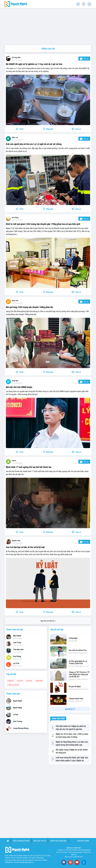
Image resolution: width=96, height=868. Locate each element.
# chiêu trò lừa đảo (13, 685)
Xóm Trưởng (18, 721)
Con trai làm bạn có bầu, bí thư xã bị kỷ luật (25, 547)
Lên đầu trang (83, 841)
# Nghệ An (10, 681)
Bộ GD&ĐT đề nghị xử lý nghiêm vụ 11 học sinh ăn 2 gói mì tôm (34, 64)
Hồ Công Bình (16, 57)
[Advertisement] (48, 26)
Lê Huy (16, 715)
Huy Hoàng (17, 656)
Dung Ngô (15, 381)
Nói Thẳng (15, 218)
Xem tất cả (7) (70, 709)
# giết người (39, 681)
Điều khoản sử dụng (21, 841)
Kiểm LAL (15, 137)
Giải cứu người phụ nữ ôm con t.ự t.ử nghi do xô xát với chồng (34, 144)
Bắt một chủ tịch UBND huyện (19, 387)
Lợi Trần (16, 663)
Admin (14, 461)
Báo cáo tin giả (40, 841)
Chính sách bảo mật (58, 841)
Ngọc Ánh (15, 301)
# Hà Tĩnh (20, 681)
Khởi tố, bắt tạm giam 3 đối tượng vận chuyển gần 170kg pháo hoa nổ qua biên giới (43, 224)
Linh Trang (17, 643)
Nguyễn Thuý (16, 541)
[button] (76, 129)
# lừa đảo (29, 681)
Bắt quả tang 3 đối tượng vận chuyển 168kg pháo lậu (29, 307)
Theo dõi (84, 59)
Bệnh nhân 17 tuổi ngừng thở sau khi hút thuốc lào (29, 467)
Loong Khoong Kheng (21, 728)
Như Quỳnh (17, 636)
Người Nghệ (18, 701)
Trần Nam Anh (18, 650)
